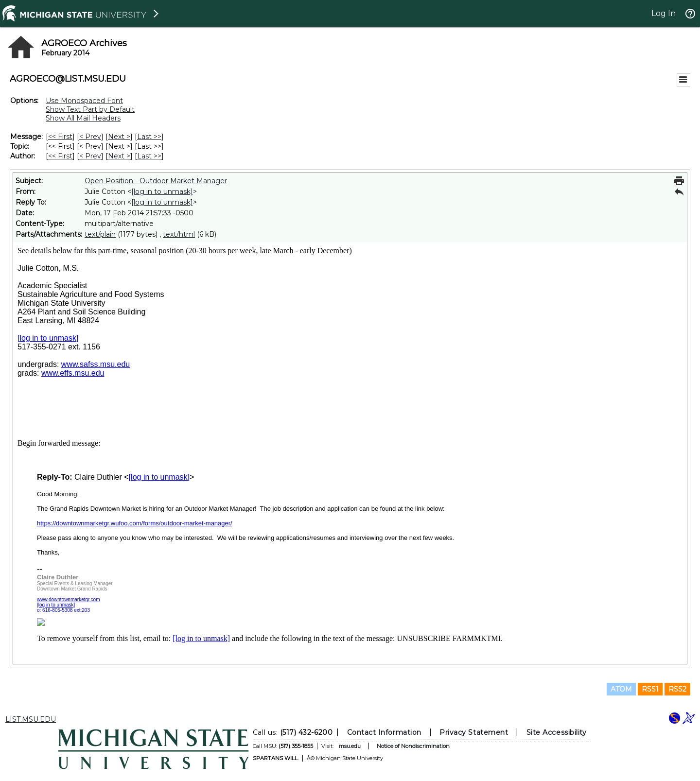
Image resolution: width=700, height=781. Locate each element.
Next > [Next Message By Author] (119, 156)
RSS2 (677, 689)
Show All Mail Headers (83, 118)
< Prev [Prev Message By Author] (90, 156)
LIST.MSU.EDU (31, 719)
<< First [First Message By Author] (60, 156)
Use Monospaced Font (84, 101)
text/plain (100, 234)
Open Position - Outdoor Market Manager (156, 181)
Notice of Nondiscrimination (413, 746)
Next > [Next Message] (119, 137)
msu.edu (350, 746)
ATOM (621, 689)
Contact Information (384, 732)
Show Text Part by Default (90, 109)
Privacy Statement (474, 732)
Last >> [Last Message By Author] (149, 156)
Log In (664, 13)
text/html (179, 234)
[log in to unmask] (162, 191)
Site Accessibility (557, 732)
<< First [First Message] (60, 137)
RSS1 (650, 689)
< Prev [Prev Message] (90, 137)
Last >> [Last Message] (149, 137)
